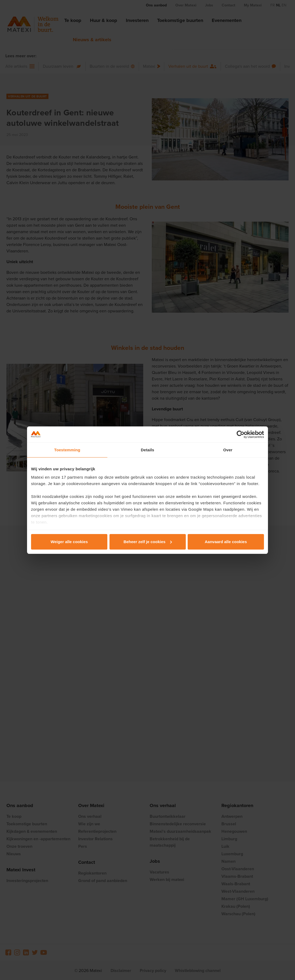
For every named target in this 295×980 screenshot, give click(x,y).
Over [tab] (228, 450)
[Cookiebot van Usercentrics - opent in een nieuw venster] (241, 434)
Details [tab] (147, 450)
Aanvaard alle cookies (226, 542)
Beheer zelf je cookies (148, 542)
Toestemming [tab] (67, 450)
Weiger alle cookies (69, 542)
